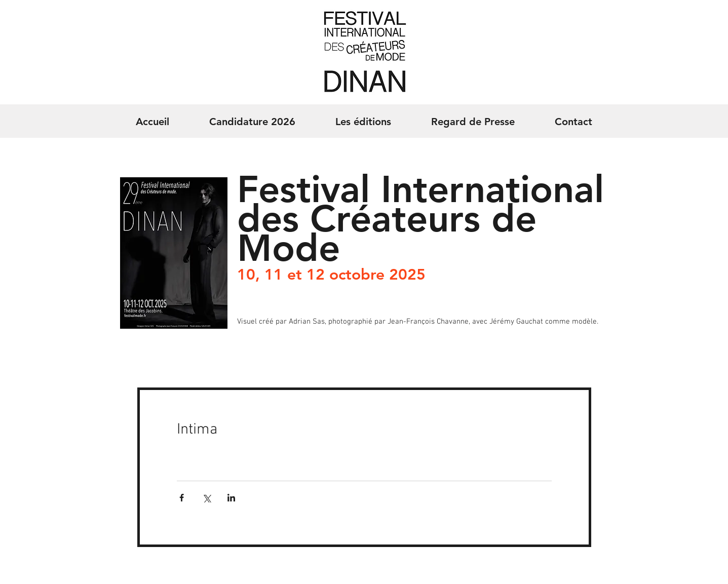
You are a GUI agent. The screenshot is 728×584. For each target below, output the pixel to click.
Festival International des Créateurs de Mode (420, 219)
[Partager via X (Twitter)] (206, 498)
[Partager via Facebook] (182, 498)
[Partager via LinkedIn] (231, 498)
